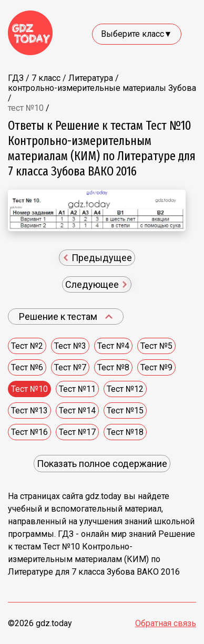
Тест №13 (29, 411)
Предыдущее (98, 258)
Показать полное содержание (102, 464)
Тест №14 (77, 411)
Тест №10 (29, 389)
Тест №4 (113, 346)
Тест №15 (125, 411)
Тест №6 (27, 367)
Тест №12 (125, 389)
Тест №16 (29, 432)
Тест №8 (113, 367)
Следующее (96, 284)
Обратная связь (166, 623)
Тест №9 (156, 367)
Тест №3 (70, 346)
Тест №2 (27, 346)
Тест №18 (125, 432)
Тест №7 (70, 367)
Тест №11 (77, 389)
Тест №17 (77, 432)
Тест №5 (156, 346)
